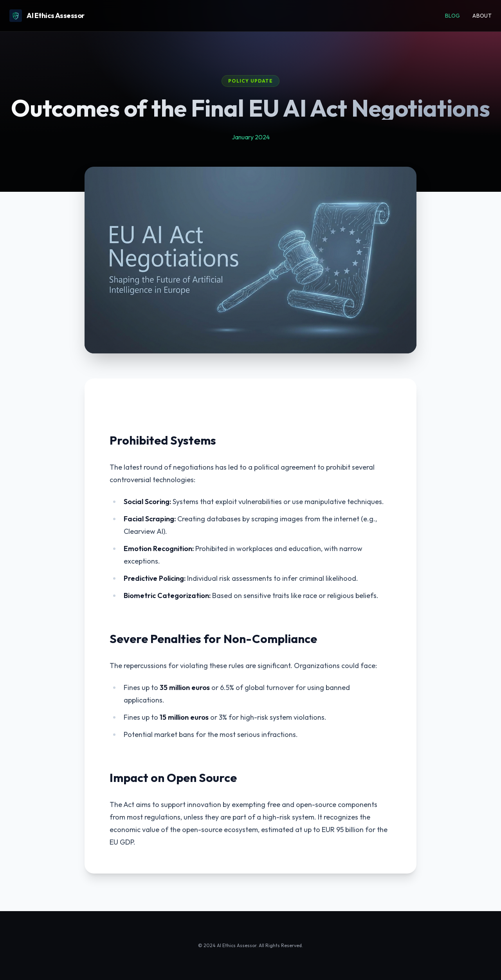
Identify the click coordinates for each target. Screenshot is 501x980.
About (482, 16)
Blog (452, 16)
